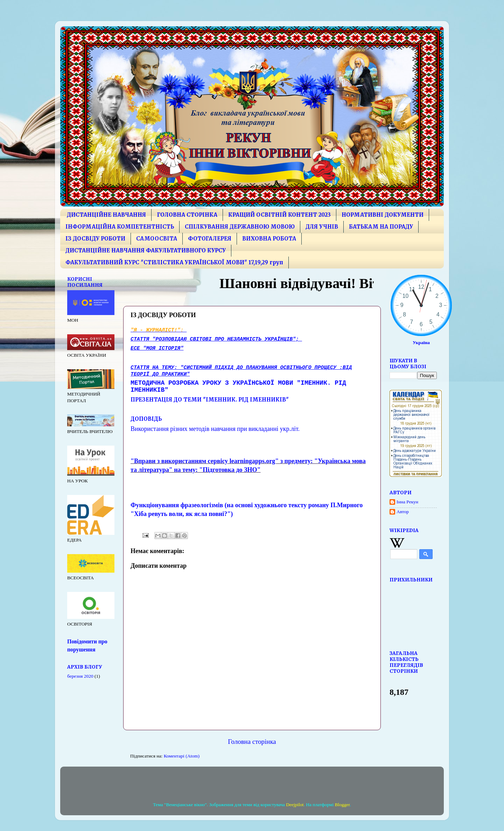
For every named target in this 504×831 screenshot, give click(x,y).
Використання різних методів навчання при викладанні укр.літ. (215, 429)
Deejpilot (295, 805)
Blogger (342, 805)
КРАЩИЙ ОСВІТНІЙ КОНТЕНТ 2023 (279, 215)
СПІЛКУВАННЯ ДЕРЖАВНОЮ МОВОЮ (240, 227)
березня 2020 (80, 676)
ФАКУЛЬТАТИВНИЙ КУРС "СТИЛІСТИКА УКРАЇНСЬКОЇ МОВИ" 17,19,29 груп (174, 262)
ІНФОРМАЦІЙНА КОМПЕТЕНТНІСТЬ (120, 227)
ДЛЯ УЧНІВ (322, 227)
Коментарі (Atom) (182, 756)
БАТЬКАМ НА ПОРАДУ (381, 227)
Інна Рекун (407, 502)
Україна (421, 343)
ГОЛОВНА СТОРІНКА (187, 215)
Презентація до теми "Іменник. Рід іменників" (210, 400)
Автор (403, 512)
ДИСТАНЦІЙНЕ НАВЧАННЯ (106, 215)
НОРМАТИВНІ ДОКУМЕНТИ (383, 215)
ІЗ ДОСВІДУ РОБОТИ (95, 239)
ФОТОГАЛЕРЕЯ (210, 239)
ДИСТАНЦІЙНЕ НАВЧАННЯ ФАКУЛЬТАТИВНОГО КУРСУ (146, 250)
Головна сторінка (252, 742)
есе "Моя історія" (157, 348)
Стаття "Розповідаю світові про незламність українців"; (216, 339)
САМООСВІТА (157, 239)
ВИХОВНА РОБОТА (269, 239)
